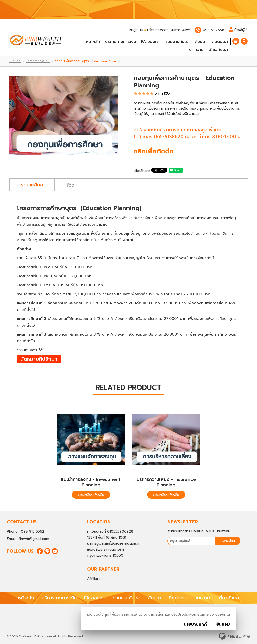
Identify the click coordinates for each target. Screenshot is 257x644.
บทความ (196, 50)
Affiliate (94, 579)
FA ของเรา (151, 42)
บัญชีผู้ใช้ (238, 30)
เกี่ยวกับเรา (218, 50)
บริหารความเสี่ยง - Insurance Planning (166, 482)
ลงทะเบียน (228, 541)
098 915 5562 (214, 30)
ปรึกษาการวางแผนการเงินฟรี (169, 30)
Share (145, 171)
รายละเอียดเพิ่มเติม (91, 495)
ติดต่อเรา (220, 42)
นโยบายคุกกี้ (195, 624)
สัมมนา (201, 42)
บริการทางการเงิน (121, 42)
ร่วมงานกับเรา (178, 42)
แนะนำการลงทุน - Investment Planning (91, 482)
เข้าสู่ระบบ (136, 30)
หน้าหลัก (93, 42)
